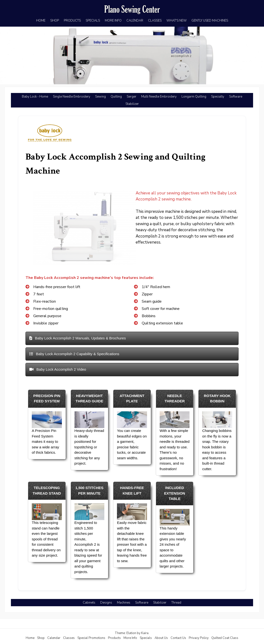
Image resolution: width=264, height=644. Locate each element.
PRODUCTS (72, 21)
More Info (130, 638)
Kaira (145, 633)
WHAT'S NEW (177, 21)
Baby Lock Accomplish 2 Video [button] (58, 369)
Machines (124, 603)
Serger (132, 97)
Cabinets (89, 603)
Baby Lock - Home (35, 97)
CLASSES (155, 21)
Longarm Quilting (194, 97)
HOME (41, 21)
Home (30, 638)
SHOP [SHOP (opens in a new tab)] (55, 21)
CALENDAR (135, 21)
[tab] (132, 338)
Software (236, 97)
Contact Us (178, 638)
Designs (106, 603)
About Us (161, 638)
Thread (176, 603)
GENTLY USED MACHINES (210, 21)
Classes (69, 638)
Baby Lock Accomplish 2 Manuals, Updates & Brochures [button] (78, 338)
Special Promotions (91, 638)
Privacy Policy (199, 638)
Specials (146, 638)
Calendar (54, 638)
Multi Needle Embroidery (159, 97)
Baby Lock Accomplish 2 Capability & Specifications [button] (74, 354)
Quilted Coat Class (225, 638)
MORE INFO (113, 21)
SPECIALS (93, 21)
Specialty (218, 97)
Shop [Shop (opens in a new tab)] (41, 638)
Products (114, 638)
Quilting (116, 97)
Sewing (100, 97)
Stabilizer (132, 104)
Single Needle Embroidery (72, 97)
